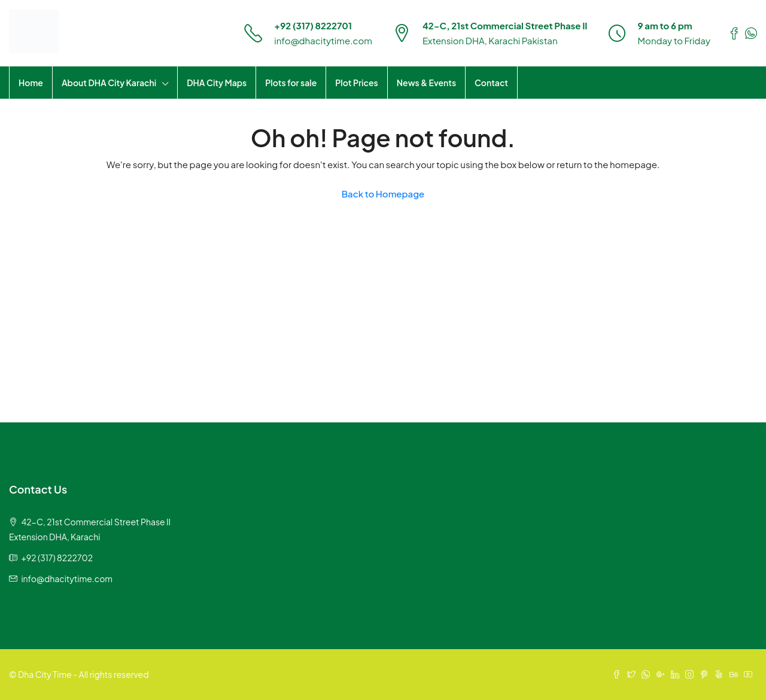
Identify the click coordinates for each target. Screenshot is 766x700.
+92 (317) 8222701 (313, 25)
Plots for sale (291, 83)
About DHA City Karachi (109, 83)
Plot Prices (356, 83)
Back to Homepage (383, 194)
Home (31, 83)
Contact (491, 83)
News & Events (426, 83)
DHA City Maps (217, 83)
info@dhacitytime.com (323, 40)
